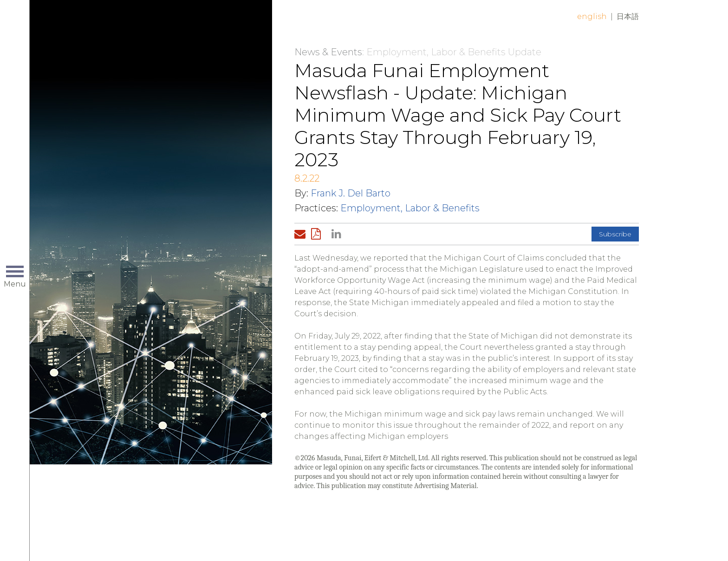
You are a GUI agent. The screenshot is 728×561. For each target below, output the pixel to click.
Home (177, 24)
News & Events (328, 52)
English (592, 16)
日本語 (628, 16)
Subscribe (615, 234)
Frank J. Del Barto (351, 193)
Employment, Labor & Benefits (410, 208)
